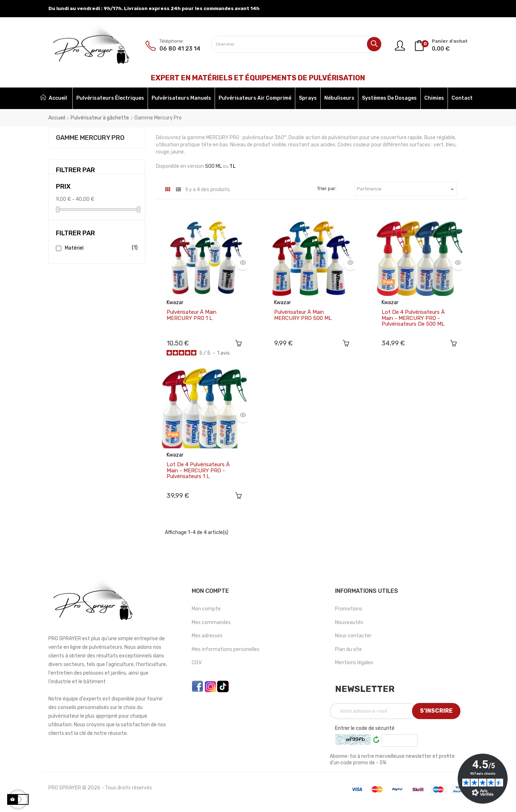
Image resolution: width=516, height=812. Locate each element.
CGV (197, 664)
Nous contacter (353, 637)
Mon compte (206, 610)
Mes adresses (207, 637)
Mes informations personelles (226, 651)
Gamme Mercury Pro (90, 138)
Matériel (100, 248)
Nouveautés (349, 624)
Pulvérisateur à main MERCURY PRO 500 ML (303, 315)
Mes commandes (211, 624)
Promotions (349, 610)
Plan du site (348, 651)
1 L (233, 166)
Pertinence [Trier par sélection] (407, 189)
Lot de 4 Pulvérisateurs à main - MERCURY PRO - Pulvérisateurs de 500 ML (413, 318)
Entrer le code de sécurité (365, 730)
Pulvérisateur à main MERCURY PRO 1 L (192, 315)
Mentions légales (354, 664)
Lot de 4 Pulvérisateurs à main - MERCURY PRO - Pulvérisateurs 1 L (198, 471)
